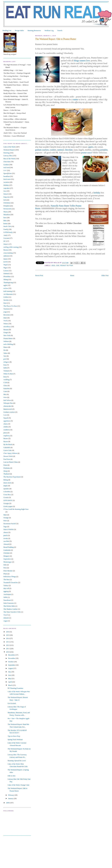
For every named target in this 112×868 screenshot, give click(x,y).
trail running (8, 291)
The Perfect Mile (9, 606)
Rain (5, 521)
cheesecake (7, 406)
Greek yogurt (8, 506)
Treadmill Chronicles (11, 582)
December (12, 655)
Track (5, 321)
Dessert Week (8, 456)
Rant (5, 303)
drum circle (7, 483)
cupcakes (7, 188)
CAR (5, 383)
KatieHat (7, 388)
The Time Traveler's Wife (12, 612)
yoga (5, 312)
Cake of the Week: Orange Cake (18, 785)
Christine (7, 553)
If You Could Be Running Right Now (16, 509)
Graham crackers (9, 412)
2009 (8, 803)
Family (6, 229)
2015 (8, 635)
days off (6, 588)
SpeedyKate (8, 173)
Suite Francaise (9, 603)
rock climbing (8, 344)
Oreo (5, 397)
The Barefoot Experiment (12, 477)
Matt (5, 515)
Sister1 (6, 244)
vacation (6, 182)
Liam (5, 391)
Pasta (5, 465)
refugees (6, 362)
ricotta (6, 538)
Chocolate (7, 162)
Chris (5, 385)
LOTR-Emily (8, 232)
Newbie (6, 300)
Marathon (7, 215)
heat (5, 377)
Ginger (6, 332)
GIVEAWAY (8, 500)
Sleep (5, 471)
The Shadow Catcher (11, 609)
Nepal (5, 265)
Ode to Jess (11, 776)
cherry (6, 424)
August (11, 668)
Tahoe (6, 353)
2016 (8, 632)
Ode (58, 266)
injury (5, 259)
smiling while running (11, 247)
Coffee (6, 297)
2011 (8, 649)
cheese (6, 532)
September (12, 665)
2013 (8, 642)
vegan (5, 621)
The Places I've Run (10, 306)
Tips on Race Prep (14, 736)
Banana (6, 330)
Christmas (7, 203)
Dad (5, 318)
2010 (8, 652)
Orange (6, 518)
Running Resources (34, 31)
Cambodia (7, 550)
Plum (5, 574)
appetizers (7, 421)
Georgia (6, 503)
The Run (6, 580)
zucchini (6, 541)
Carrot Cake (8, 450)
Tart (5, 356)
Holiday (6, 185)
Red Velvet (7, 400)
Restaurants (7, 209)
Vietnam (6, 371)
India (5, 368)
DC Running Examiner (15, 688)
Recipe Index (19, 31)
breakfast (7, 176)
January (11, 798)
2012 (8, 645)
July (10, 672)
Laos (5, 415)
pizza (5, 433)
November (12, 658)
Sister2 (6, 194)
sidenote (6, 256)
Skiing (6, 279)
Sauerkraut (7, 600)
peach (5, 535)
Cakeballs (7, 447)
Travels (60, 31)
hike (5, 220)
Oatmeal (6, 273)
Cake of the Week (9, 147)
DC (5, 241)
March (11, 685)
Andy (5, 235)
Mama (6, 212)
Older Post (105, 275)
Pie (5, 350)
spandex (6, 489)
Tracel (6, 615)
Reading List (7, 31)
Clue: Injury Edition (10, 453)
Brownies (7, 315)
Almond (6, 544)
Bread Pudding (9, 547)
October (11, 662)
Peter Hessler (8, 571)
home (5, 223)
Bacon (6, 441)
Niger (5, 268)
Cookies (6, 165)
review (6, 288)
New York (7, 335)
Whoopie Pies (8, 403)
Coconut (6, 238)
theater (6, 438)
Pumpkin (7, 206)
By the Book (8, 444)
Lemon (6, 271)
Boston (6, 250)
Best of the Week (9, 159)
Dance (6, 347)
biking (6, 480)
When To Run (8, 374)
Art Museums (8, 294)
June (10, 675)
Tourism (6, 309)
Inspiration (7, 559)
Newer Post (39, 275)
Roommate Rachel (10, 524)
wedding (6, 380)
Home (72, 275)
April (10, 682)
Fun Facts (7, 459)
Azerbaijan (7, 594)
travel (5, 262)
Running (6, 153)
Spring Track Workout (15, 739)
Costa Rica (7, 495)
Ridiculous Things (10, 577)
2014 (8, 638)
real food (7, 167)
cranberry (7, 430)
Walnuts (6, 341)
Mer (5, 394)
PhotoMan (7, 276)
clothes (6, 427)
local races (7, 179)
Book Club (7, 226)
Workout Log (49, 31)
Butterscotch (8, 409)
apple (5, 285)
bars (5, 218)
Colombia (7, 492)
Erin (5, 365)
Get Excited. (12, 703)
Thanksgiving (8, 282)
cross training (8, 253)
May (10, 678)
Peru (5, 568)
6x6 (5, 200)
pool (5, 359)
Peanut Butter (67, 266)
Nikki (5, 597)
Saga (5, 527)
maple (6, 486)
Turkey (6, 585)
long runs (7, 197)
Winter (6, 324)
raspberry (7, 436)
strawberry (7, 327)
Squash (6, 418)
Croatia (6, 497)
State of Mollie (9, 529)
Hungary (6, 556)
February (11, 795)
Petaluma (7, 468)
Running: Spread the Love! (17, 761)
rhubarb (6, 618)
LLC (5, 170)
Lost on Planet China (11, 462)
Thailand (6, 474)
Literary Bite (8, 156)
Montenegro (8, 562)
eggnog (6, 591)
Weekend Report (9, 150)
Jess (53, 266)
